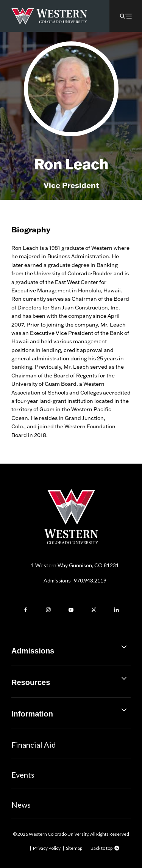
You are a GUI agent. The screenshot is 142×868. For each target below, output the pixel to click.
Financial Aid (34, 745)
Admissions (75, 580)
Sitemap (74, 848)
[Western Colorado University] (71, 542)
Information (71, 711)
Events (23, 775)
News (21, 805)
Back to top (101, 848)
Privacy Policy (47, 848)
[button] (126, 16)
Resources (71, 679)
